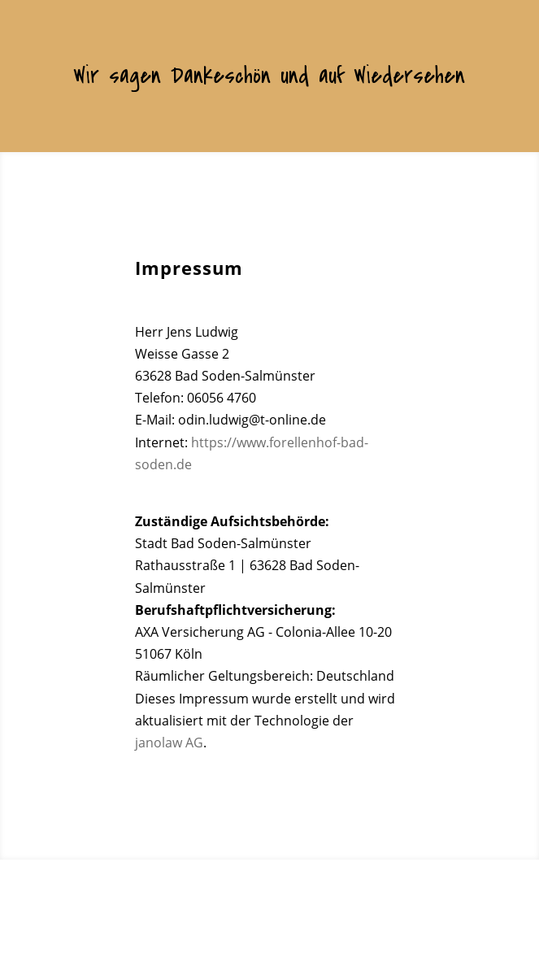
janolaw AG (169, 743)
